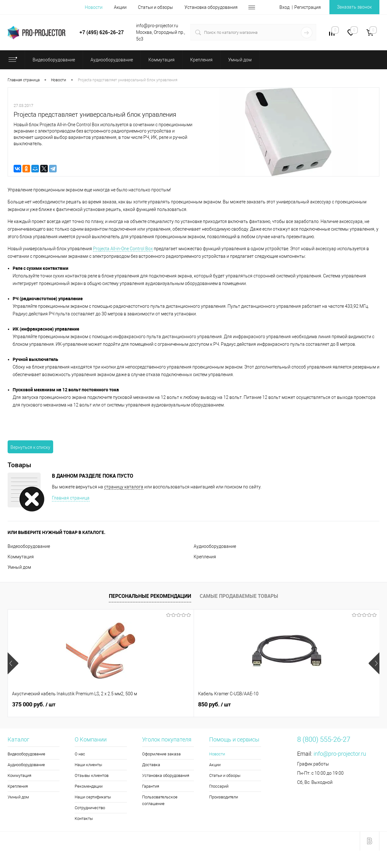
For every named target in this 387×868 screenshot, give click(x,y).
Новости (94, 7)
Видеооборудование (29, 546)
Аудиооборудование (215, 546)
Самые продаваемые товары (239, 596)
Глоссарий (219, 786)
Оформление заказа (161, 754)
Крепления (205, 557)
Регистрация (308, 7)
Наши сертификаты (93, 797)
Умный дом (19, 567)
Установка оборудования (211, 7)
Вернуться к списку (30, 447)
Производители (224, 797)
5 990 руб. (217, 704)
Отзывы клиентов (92, 775)
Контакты (84, 818)
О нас (80, 754)
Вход (284, 7)
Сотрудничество (90, 808)
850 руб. (121, 704)
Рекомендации (89, 786)
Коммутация (21, 557)
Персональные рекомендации (150, 596)
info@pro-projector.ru (340, 754)
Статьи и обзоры (156, 7)
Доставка (151, 765)
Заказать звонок (354, 7)
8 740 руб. (309, 704)
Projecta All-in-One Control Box (123, 249)
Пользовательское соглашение (160, 800)
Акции (120, 7)
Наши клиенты (88, 765)
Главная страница (71, 498)
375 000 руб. (34, 704)
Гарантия (151, 786)
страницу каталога (124, 487)
